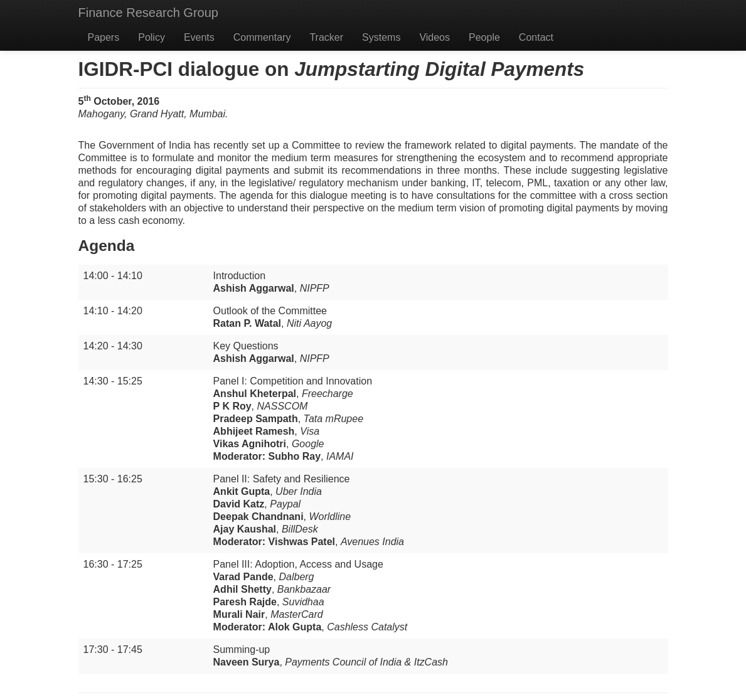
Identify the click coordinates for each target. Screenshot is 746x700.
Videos (434, 37)
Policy (152, 37)
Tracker (326, 37)
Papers (104, 37)
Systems (381, 37)
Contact (536, 37)
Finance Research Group (148, 13)
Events (199, 37)
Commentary (262, 37)
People (484, 37)
